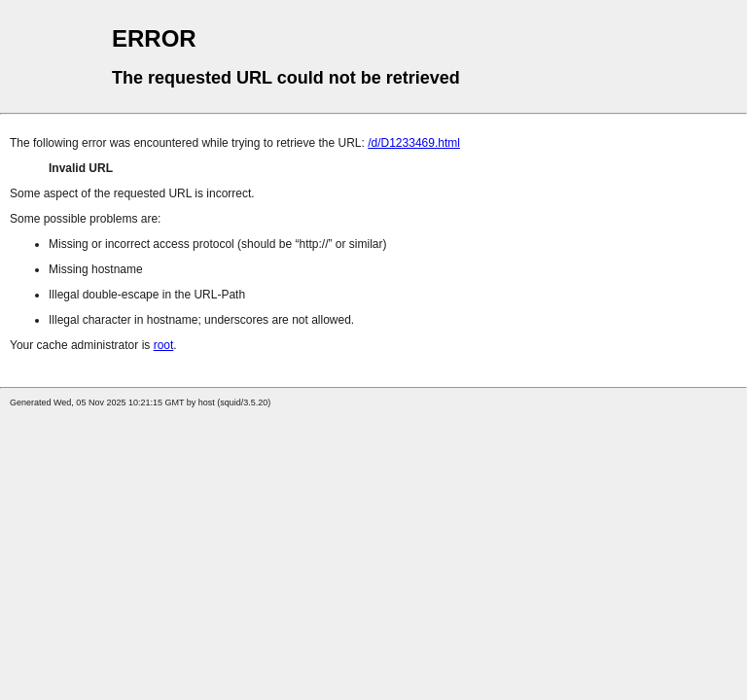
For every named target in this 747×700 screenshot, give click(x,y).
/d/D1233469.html (414, 143)
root (164, 345)
